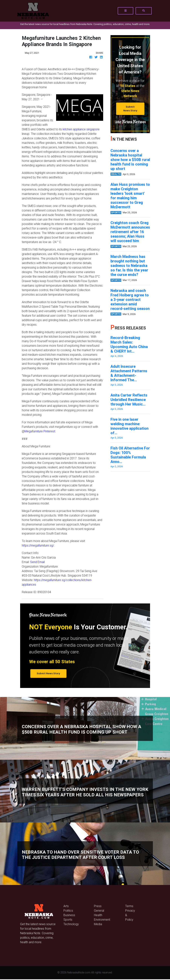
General (99, 911)
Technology (71, 924)
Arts (66, 906)
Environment (102, 920)
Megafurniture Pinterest (40, 431)
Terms (129, 906)
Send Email (37, 562)
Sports (68, 920)
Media (98, 924)
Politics (68, 911)
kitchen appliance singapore (81, 129)
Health (98, 915)
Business (69, 915)
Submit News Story (130, 109)
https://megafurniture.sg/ (38, 545)
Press (98, 906)
